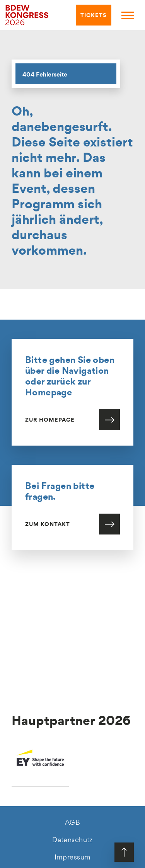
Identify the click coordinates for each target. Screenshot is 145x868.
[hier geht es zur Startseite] (27, 14)
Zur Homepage (50, 422)
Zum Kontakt (48, 526)
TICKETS (92, 15)
